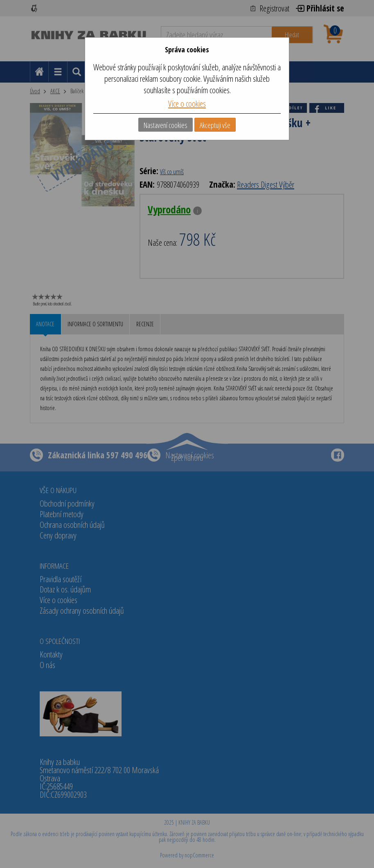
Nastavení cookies (166, 125)
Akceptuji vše (215, 125)
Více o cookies (187, 103)
